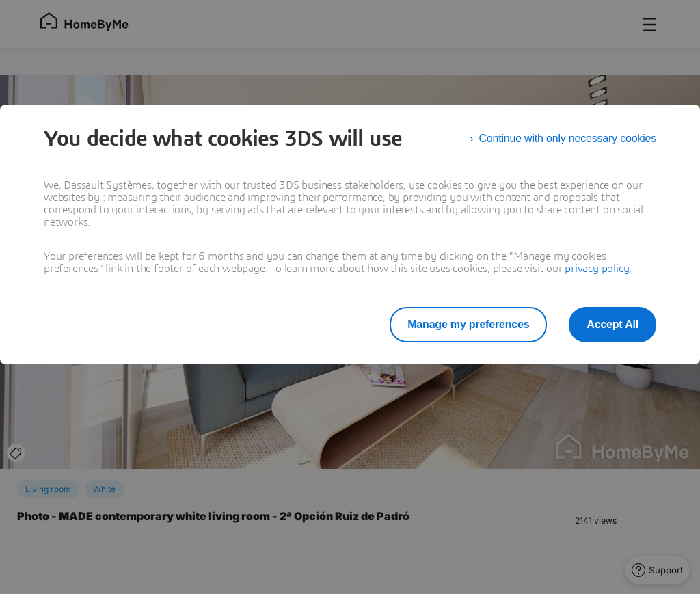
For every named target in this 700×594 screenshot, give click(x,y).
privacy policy (597, 269)
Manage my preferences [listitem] (468, 324)
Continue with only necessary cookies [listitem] (567, 138)
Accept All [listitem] (612, 324)
